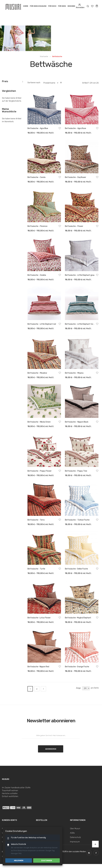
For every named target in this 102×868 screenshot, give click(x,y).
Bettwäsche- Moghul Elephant (78, 618)
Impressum (75, 842)
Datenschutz (75, 837)
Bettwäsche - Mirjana (74, 373)
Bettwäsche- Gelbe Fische (76, 569)
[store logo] (14, 6)
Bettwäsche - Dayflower (76, 177)
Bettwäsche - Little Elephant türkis (80, 324)
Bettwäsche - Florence (37, 226)
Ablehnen (19, 860)
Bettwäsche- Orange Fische (77, 667)
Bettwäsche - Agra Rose (76, 128)
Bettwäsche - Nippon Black (77, 422)
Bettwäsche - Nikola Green (39, 422)
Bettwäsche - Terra (36, 520)
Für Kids (62, 6)
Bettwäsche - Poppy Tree (76, 471)
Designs (71, 6)
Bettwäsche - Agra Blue (38, 128)
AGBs (72, 833)
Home (26, 6)
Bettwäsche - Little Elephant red (42, 324)
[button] (60, 129)
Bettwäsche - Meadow (37, 373)
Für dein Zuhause (38, 6)
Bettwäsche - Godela (37, 275)
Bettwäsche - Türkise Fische (77, 520)
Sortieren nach (34, 83)
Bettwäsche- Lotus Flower (39, 618)
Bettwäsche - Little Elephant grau (80, 275)
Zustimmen (47, 860)
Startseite (44, 56)
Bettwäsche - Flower (74, 226)
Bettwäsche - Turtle (36, 569)
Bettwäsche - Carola (36, 177)
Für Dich (52, 6)
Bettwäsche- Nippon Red (38, 667)
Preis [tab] (5, 81)
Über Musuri (75, 829)
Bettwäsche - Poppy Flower (40, 471)
